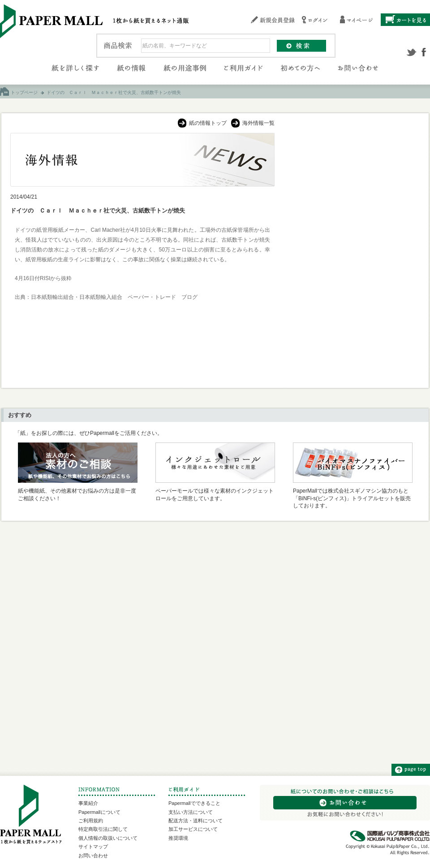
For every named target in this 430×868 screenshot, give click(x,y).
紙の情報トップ (208, 123)
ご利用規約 (91, 821)
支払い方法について (191, 812)
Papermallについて (99, 812)
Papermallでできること (194, 803)
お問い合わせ (93, 855)
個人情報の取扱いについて (108, 838)
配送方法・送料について (196, 821)
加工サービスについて (193, 829)
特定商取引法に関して (103, 829)
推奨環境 (178, 838)
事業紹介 (88, 803)
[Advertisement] (352, 189)
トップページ (24, 92)
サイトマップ (93, 847)
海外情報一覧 (258, 123)
